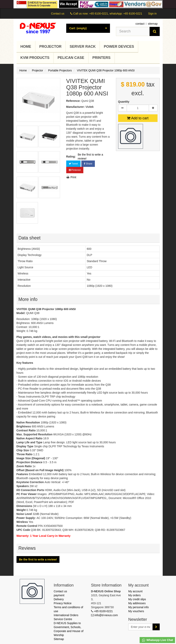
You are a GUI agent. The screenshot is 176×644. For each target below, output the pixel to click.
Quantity (124, 102)
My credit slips (137, 599)
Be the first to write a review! (90, 157)
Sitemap (59, 639)
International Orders (66, 615)
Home (26, 47)
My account (135, 591)
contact (140, 24)
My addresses (137, 603)
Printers (102, 58)
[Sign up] (156, 627)
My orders (134, 595)
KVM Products (35, 58)
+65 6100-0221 (103, 611)
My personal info (139, 607)
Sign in (152, 14)
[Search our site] (133, 31)
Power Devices (119, 47)
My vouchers (136, 611)
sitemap (153, 24)
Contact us (58, 14)
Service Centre (63, 619)
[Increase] (153, 108)
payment (59, 595)
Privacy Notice (63, 603)
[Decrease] (123, 108)
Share (88, 164)
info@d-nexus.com (106, 615)
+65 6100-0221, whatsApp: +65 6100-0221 (116, 14)
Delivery (59, 599)
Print (71, 177)
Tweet (73, 164)
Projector (51, 47)
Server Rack (83, 47)
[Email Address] (141, 627)
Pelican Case (71, 58)
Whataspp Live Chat (157, 640)
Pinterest (75, 170)
